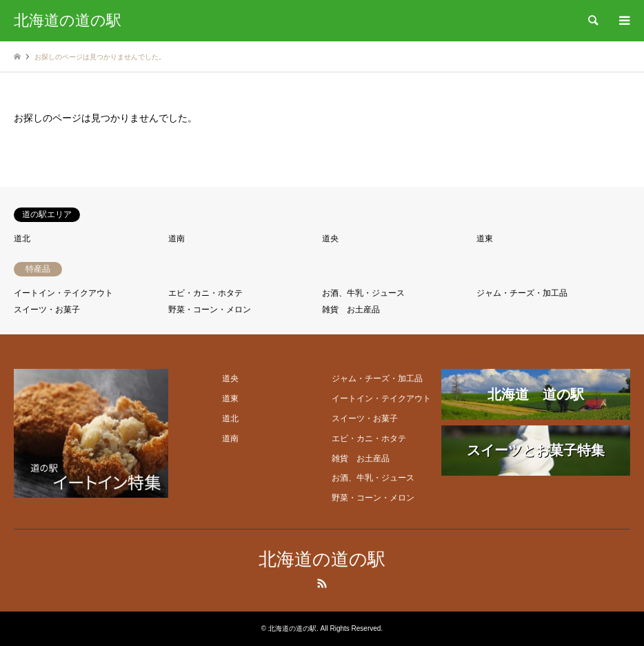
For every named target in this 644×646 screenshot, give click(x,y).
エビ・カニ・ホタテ (205, 293)
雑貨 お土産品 (351, 310)
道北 (22, 239)
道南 (177, 239)
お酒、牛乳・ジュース (363, 293)
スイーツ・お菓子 (47, 310)
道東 (485, 239)
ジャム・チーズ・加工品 (522, 293)
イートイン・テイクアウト (63, 293)
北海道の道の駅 (322, 559)
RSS (322, 583)
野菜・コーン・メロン (210, 310)
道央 (330, 239)
